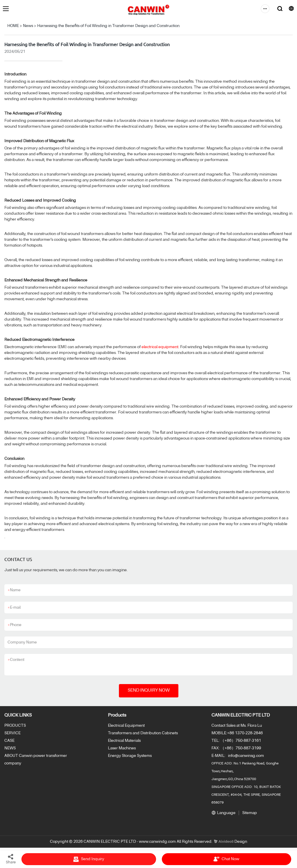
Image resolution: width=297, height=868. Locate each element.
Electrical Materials (124, 741)
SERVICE (12, 733)
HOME (13, 26)
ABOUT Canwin (18, 756)
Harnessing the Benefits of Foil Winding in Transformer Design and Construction (108, 26)
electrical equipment (160, 347)
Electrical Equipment (126, 726)
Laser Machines (122, 748)
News (28, 26)
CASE (9, 741)
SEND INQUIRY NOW (149, 690)
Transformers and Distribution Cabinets (143, 733)
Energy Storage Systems (130, 756)
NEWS (10, 748)
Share (11, 859)
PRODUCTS (15, 726)
